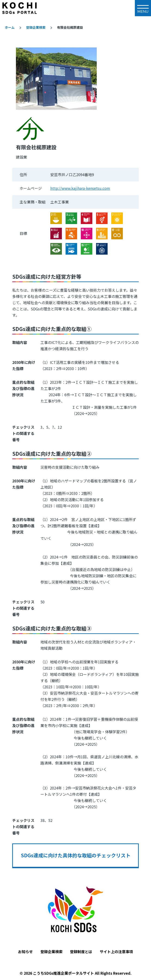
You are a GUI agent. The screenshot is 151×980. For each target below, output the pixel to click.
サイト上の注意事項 (116, 952)
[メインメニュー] (143, 8)
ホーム (10, 27)
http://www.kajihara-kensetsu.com (80, 188)
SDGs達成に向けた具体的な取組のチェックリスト (76, 855)
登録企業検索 (36, 27)
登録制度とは (81, 952)
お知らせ (25, 952)
